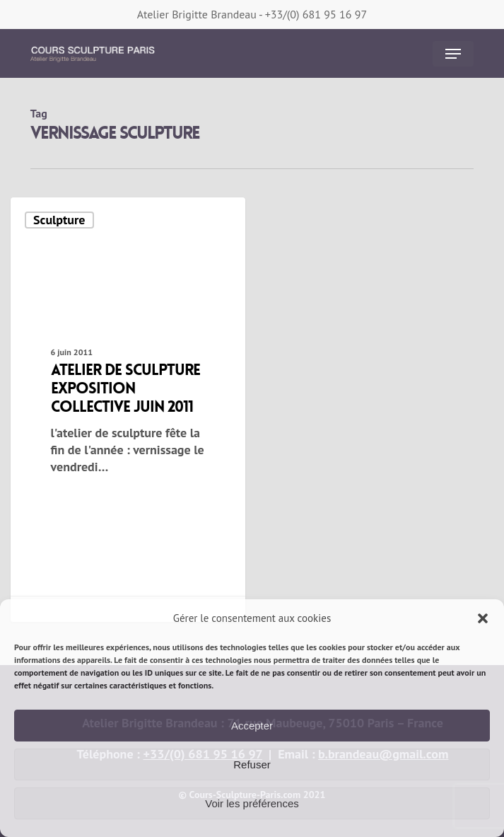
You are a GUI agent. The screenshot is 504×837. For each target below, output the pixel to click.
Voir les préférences (252, 803)
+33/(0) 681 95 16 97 (316, 14)
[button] (483, 618)
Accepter (252, 726)
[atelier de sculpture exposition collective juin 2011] (128, 410)
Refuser (252, 764)
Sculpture (59, 220)
